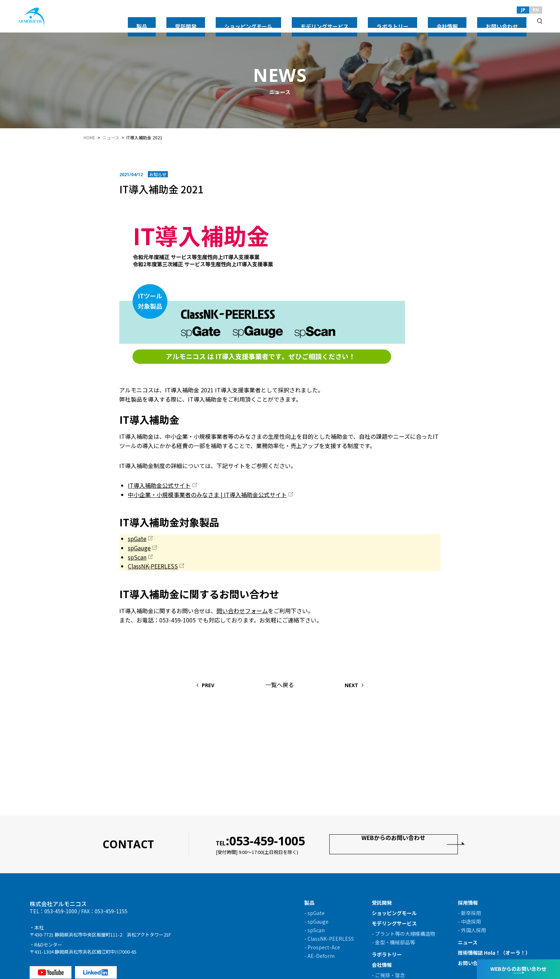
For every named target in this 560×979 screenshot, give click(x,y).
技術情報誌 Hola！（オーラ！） (494, 953)
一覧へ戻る (280, 686)
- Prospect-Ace (322, 947)
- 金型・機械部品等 (393, 942)
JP (523, 10)
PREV (193, 686)
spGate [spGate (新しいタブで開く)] (137, 540)
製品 (267, 21)
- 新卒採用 (469, 913)
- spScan (314, 930)
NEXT (367, 686)
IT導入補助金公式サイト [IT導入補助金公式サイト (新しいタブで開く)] (159, 486)
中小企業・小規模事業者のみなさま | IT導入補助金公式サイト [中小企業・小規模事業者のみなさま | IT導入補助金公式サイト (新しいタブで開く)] (207, 496)
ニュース (111, 138)
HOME (89, 138)
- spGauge (316, 921)
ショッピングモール (336, 21)
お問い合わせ (511, 21)
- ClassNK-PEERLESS (329, 939)
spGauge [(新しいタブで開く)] (139, 549)
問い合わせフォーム (242, 612)
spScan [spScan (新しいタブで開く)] (137, 558)
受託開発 (293, 21)
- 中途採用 (469, 921)
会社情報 (476, 21)
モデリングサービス (392, 21)
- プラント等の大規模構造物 (403, 934)
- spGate (314, 913)
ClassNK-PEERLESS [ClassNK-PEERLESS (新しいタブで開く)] (153, 567)
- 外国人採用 (472, 930)
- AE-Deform (319, 956)
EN (536, 10)
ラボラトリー (440, 21)
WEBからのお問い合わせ (394, 844)
